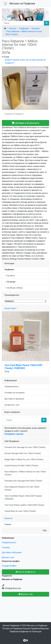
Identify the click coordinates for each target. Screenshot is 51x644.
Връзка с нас (8, 557)
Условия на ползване (15, 393)
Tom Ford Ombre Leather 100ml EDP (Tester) (24, 505)
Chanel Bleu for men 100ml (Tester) (20, 511)
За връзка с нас (12, 405)
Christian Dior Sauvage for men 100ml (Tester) (25, 447)
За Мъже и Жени (14, 288)
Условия (6, 547)
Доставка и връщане (14, 399)
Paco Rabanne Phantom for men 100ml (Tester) (22, 488)
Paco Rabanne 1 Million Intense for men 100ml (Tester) (25, 473)
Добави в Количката (25, 123)
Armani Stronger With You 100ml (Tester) (23, 453)
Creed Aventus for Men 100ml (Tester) (21, 466)
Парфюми (24, 28)
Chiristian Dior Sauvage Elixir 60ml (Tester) (23, 481)
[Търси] (23, 23)
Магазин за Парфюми (22, 3)
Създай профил (9, 566)
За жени (10, 276)
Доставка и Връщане (12, 552)
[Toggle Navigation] (5, 4)
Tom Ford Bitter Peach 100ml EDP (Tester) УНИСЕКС (23, 367)
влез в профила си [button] (26, 572)
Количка (8, 518)
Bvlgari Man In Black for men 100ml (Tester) (24, 459)
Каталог (13, 28)
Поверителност (12, 387)
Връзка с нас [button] (25, 594)
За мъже (35, 28)
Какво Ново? (10, 308)
